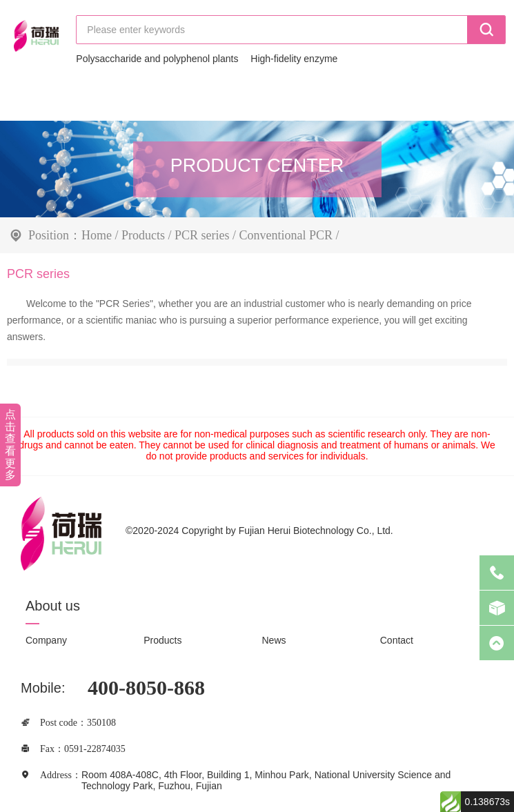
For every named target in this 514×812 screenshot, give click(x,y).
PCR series (202, 235)
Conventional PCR (286, 235)
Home (97, 235)
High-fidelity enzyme (294, 59)
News (274, 640)
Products (143, 235)
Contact (397, 640)
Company (46, 640)
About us (53, 606)
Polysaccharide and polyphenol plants (157, 59)
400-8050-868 (146, 687)
